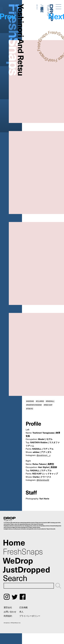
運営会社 (8, 607)
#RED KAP (48, 405)
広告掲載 (23, 607)
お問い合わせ (10, 612)
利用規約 (8, 616)
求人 (21, 612)
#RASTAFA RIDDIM (34, 405)
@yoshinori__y (44, 455)
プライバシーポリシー (30, 616)
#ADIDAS (30, 401)
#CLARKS (40, 401)
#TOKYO (30, 409)
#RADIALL (50, 401)
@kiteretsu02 (43, 480)
